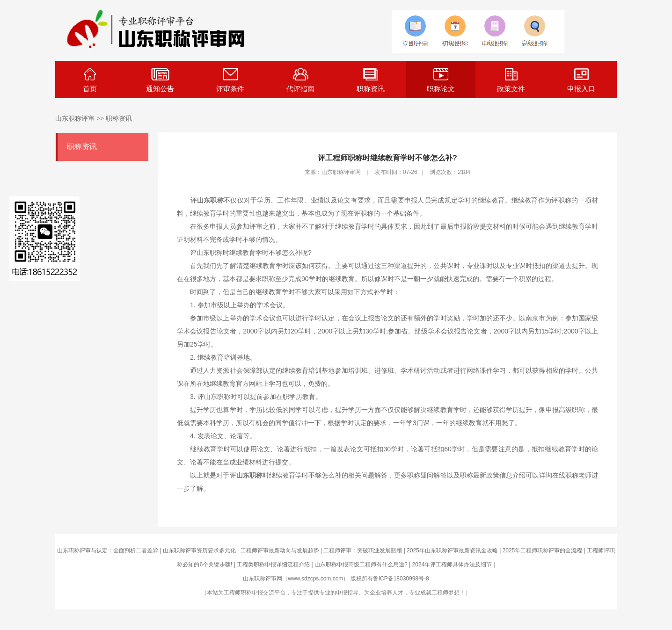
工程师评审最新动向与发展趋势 (280, 550)
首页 (90, 80)
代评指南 (300, 80)
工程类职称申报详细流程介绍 (273, 565)
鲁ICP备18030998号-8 (401, 579)
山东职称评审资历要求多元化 (199, 550)
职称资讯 (371, 80)
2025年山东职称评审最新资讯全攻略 (452, 550)
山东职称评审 (75, 118)
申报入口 (581, 80)
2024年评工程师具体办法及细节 (452, 565)
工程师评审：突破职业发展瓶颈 (363, 550)
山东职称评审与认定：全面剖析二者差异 (108, 550)
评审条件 (230, 80)
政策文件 (511, 80)
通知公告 (160, 80)
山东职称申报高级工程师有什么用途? (361, 565)
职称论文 (441, 80)
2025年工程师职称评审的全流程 (543, 550)
